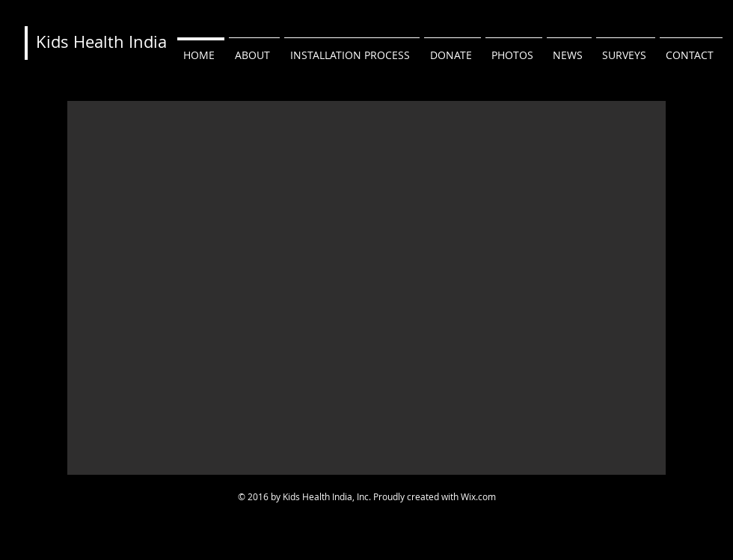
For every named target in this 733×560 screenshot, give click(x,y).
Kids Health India (101, 41)
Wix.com (478, 496)
